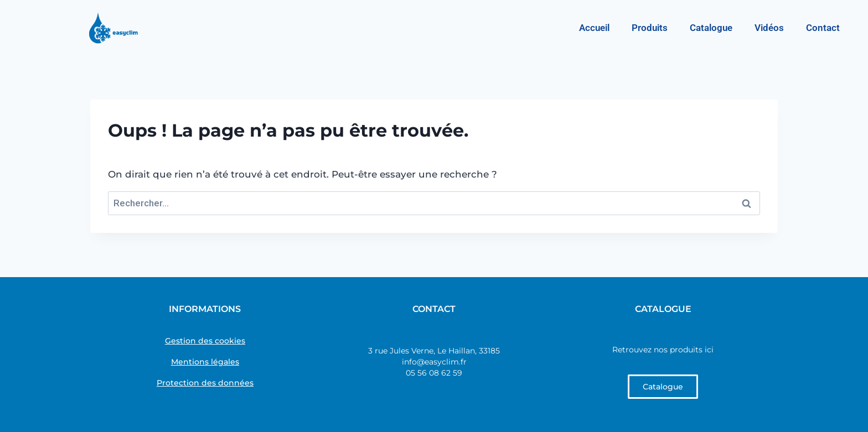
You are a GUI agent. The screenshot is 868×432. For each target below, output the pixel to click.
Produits (650, 28)
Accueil (594, 28)
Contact (823, 28)
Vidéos (769, 28)
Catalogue (711, 28)
